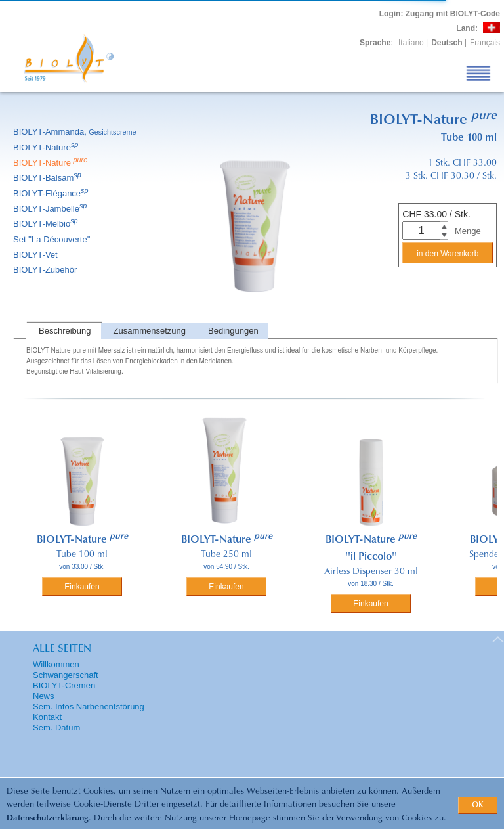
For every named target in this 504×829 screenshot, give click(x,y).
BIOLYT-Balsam (48, 178)
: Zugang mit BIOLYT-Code (440, 14)
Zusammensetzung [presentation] (150, 331)
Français (485, 43)
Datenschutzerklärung (48, 818)
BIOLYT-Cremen (64, 685)
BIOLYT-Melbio (47, 224)
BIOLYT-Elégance (52, 193)
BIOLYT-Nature (47, 147)
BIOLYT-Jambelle (51, 209)
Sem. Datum (56, 728)
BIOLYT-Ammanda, (76, 132)
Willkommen (56, 664)
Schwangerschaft (66, 675)
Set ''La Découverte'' (53, 239)
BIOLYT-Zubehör (46, 270)
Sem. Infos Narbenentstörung (89, 706)
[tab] (64, 331)
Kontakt (47, 717)
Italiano (411, 43)
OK (478, 805)
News (44, 696)
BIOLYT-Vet (36, 255)
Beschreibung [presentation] (65, 331)
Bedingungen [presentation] (233, 331)
